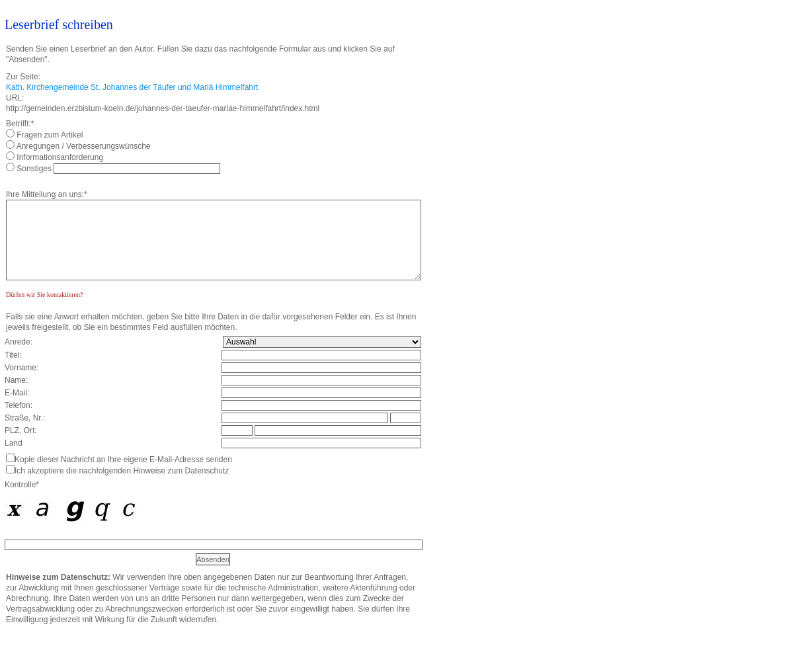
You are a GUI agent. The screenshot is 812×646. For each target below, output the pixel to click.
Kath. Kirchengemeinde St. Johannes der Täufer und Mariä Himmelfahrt (132, 87)
